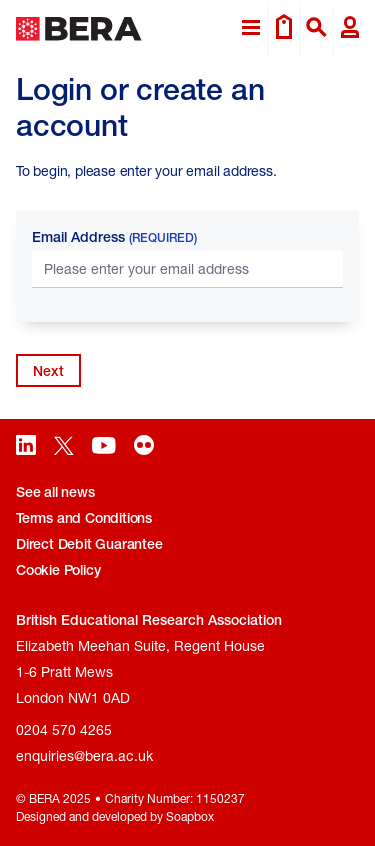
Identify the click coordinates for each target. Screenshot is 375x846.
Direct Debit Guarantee (89, 544)
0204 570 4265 (64, 729)
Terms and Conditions (84, 518)
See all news (55, 492)
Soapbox (190, 816)
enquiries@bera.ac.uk (84, 755)
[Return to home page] (79, 30)
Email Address (114, 237)
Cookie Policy (58, 570)
